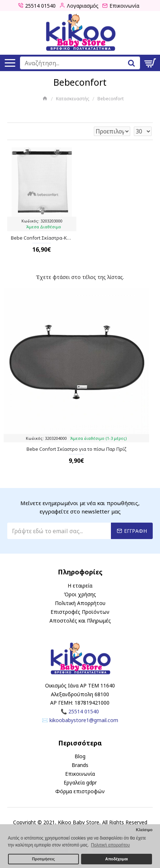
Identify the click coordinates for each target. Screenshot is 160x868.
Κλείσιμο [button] (144, 830)
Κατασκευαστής (73, 99)
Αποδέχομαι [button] (116, 859)
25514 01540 (84, 711)
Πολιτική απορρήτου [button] (110, 845)
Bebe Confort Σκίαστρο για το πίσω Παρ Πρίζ (77, 449)
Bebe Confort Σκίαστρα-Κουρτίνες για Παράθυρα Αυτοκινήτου (42, 238)
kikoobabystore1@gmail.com (84, 720)
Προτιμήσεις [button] (43, 859)
